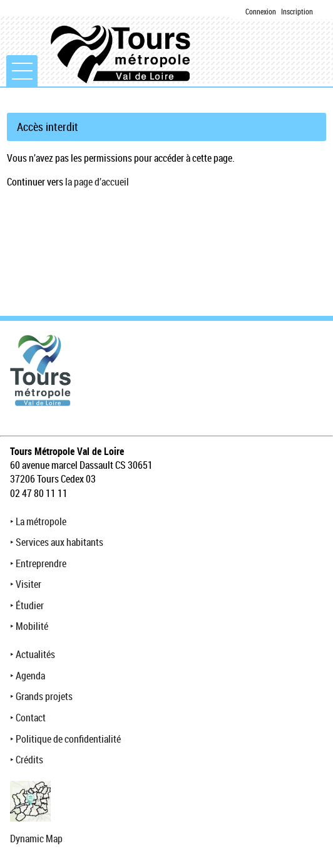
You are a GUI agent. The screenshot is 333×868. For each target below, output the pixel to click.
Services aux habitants (59, 542)
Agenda (30, 676)
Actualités (35, 654)
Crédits (29, 760)
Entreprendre (41, 563)
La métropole (41, 521)
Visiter (28, 584)
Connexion (261, 11)
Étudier (30, 605)
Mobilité (32, 626)
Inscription (297, 11)
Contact (31, 718)
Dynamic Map (36, 839)
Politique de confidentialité (68, 739)
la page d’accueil (97, 182)
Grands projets (44, 696)
